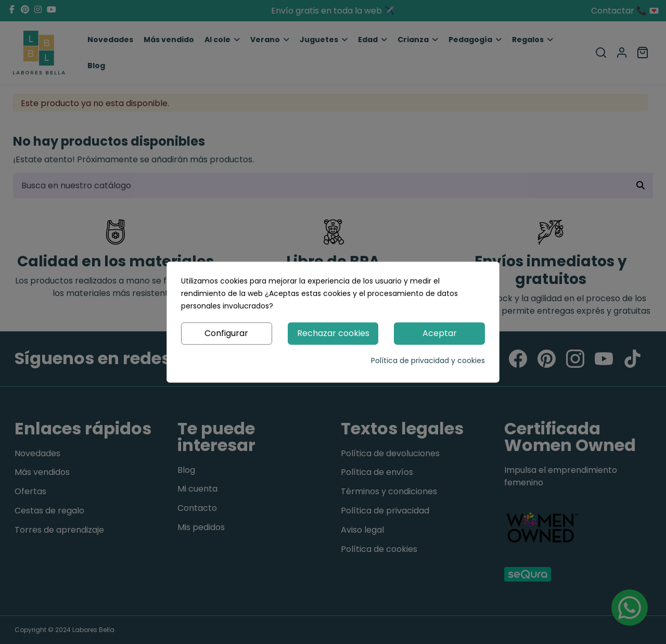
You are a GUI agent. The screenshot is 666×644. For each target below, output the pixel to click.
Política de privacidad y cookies (428, 360)
